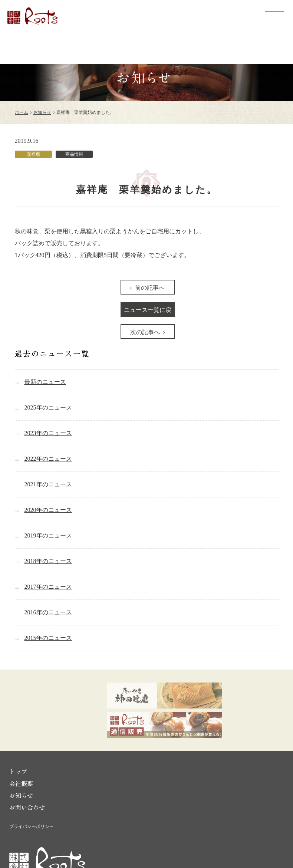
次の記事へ (145, 332)
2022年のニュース (48, 459)
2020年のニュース (48, 510)
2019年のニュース (48, 535)
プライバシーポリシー (32, 826)
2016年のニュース (48, 612)
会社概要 (21, 783)
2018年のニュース (48, 561)
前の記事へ (150, 288)
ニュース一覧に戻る (148, 312)
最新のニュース (45, 382)
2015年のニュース (48, 638)
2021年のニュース (48, 484)
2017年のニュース (48, 587)
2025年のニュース (48, 407)
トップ (18, 772)
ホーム (22, 112)
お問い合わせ (27, 807)
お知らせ (42, 112)
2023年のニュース (48, 433)
